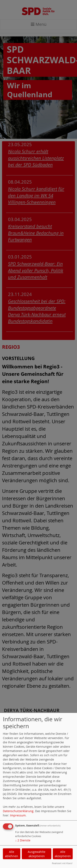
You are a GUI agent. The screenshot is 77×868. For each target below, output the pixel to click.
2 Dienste (23, 840)
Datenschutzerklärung (18, 811)
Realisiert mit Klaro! (62, 863)
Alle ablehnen (11, 854)
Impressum (18, 815)
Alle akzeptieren (63, 854)
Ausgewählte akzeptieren (37, 854)
